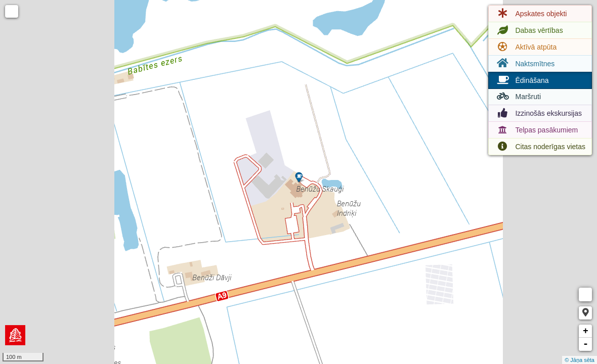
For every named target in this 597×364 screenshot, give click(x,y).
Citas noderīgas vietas (540, 147)
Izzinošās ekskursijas (538, 113)
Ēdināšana (522, 80)
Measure (585, 294)
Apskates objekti (531, 14)
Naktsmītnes (525, 63)
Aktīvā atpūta (526, 47)
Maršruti (518, 97)
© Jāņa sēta (580, 360)
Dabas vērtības (529, 30)
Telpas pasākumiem (536, 130)
